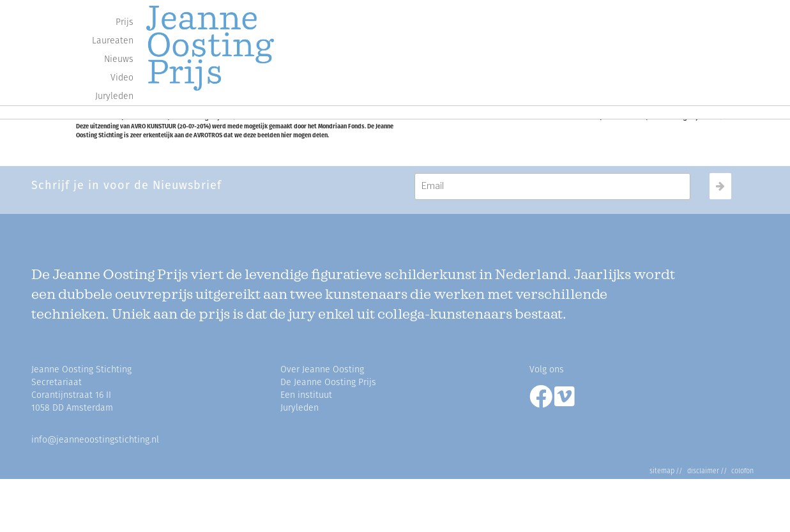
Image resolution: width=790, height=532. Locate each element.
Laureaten (113, 41)
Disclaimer (701, 471)
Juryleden (114, 96)
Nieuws (119, 59)
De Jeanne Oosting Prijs (328, 382)
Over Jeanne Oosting (322, 369)
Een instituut (306, 395)
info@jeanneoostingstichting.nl (95, 440)
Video (122, 78)
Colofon (741, 471)
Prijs (125, 22)
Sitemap (662, 471)
